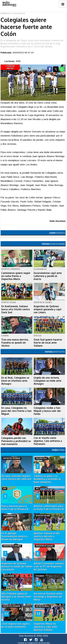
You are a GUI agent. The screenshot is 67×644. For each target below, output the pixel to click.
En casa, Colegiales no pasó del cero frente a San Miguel (16, 411)
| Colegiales (18, 13)
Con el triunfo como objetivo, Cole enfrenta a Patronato (48, 441)
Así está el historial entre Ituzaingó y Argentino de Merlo (48, 597)
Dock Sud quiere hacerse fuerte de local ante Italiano (48, 343)
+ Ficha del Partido (10, 67)
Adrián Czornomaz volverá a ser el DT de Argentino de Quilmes (49, 566)
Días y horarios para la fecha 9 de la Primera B (15, 508)
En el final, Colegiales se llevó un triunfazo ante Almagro (15, 381)
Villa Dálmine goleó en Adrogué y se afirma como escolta (16, 597)
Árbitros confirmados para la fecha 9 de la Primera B (49, 508)
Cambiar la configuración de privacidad (34, 643)
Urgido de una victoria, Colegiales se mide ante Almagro (47, 381)
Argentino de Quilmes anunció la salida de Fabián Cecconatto (17, 566)
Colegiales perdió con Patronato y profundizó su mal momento (16, 441)
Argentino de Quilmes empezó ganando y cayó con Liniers (47, 309)
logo (9, 4)
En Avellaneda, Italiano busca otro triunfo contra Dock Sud (15, 309)
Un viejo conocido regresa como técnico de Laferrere (16, 477)
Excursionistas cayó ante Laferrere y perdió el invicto (48, 276)
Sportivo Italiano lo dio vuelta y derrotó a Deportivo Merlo (47, 536)
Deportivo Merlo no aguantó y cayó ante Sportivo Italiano (45, 627)
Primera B (6, 13)
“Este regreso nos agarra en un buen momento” (16, 625)
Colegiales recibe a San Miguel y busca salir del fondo (47, 411)
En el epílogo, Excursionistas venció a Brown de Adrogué (14, 536)
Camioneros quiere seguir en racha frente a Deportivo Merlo (16, 276)
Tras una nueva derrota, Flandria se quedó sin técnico (15, 343)
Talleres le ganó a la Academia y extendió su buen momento (47, 479)
